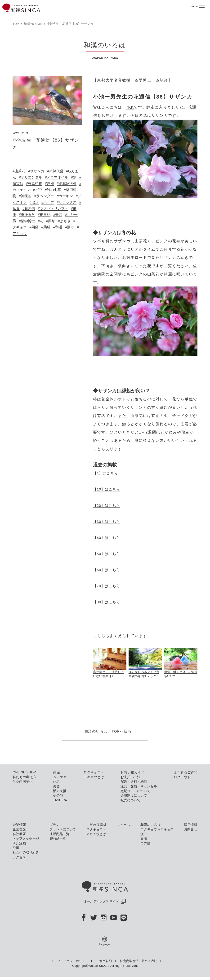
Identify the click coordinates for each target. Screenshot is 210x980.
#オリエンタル (36, 177)
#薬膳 (24, 233)
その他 (58, 795)
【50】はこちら (108, 553)
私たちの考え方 (24, 776)
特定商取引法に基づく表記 (139, 961)
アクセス (19, 857)
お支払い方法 (130, 776)
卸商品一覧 (58, 838)
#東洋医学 (64, 215)
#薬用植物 (28, 196)
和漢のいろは (33, 24)
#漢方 (50, 233)
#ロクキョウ (59, 227)
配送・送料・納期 (134, 781)
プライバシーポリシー (73, 961)
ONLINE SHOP (24, 772)
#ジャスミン (43, 202)
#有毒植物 (45, 183)
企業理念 (19, 829)
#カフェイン (38, 190)
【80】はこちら (108, 602)
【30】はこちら (108, 521)
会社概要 (19, 833)
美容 (56, 786)
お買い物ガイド (132, 772)
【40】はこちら (108, 537)
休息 (56, 781)
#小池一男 (45, 221)
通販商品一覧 (59, 833)
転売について (130, 800)
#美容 (28, 221)
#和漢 (37, 233)
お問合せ (191, 829)
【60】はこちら (108, 570)
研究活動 (19, 843)
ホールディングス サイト (105, 901)
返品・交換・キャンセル (139, 786)
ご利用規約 (105, 961)
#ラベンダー (67, 196)
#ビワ (56, 190)
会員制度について (134, 795)
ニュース (123, 824)
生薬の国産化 (22, 781)
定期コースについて (135, 790)
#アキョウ (66, 233)
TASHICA (60, 800)
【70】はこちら (108, 586)
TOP (16, 24)
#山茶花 (19, 171)
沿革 (16, 847)
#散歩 (62, 202)
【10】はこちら (108, 489)
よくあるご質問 (186, 772)
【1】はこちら (107, 473)
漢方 (144, 833)
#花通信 (63, 208)
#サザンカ (38, 171)
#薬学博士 (65, 221)
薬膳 (144, 838)
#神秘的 (47, 196)
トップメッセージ (26, 838)
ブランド (56, 824)
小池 (131, 107)
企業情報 (19, 824)
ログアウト (182, 776)
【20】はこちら (108, 505)
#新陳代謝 (58, 171)
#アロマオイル (64, 177)
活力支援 (60, 790)
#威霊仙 (26, 183)
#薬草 (24, 227)
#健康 (47, 215)
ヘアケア (60, 776)
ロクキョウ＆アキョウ (157, 829)
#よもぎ (39, 227)
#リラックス (30, 208)
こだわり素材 (96, 824)
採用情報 (191, 824)
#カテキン (21, 202)
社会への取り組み (26, 852)
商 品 (57, 772)
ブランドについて (63, 829)
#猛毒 (48, 208)
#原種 (61, 183)
